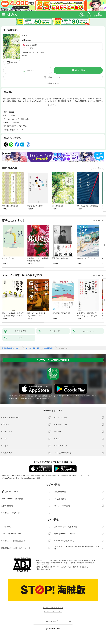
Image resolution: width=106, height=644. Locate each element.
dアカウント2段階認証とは (13, 541)
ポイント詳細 (28, 48)
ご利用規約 (6, 527)
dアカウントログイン (11, 513)
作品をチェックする (55, 77)
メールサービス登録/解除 (12, 499)
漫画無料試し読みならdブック (12, 348)
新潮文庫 (16, 123)
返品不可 (25, 55)
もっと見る (96, 168)
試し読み (14, 62)
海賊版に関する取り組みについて (16, 548)
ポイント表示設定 (62, 506)
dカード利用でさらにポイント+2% (33, 53)
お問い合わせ (7, 506)
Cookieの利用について (64, 541)
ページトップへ (53, 621)
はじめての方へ (10, 492)
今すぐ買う (80, 70)
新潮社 (13, 115)
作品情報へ (52, 83)
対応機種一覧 (60, 492)
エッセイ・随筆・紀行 (21, 119)
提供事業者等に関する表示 (66, 527)
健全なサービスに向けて (65, 534)
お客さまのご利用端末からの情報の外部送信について (77, 548)
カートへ (30, 70)
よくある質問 (60, 499)
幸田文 (25, 36)
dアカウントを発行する (53, 608)
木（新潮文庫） (49, 348)
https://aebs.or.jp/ (44, 569)
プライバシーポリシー (11, 534)
